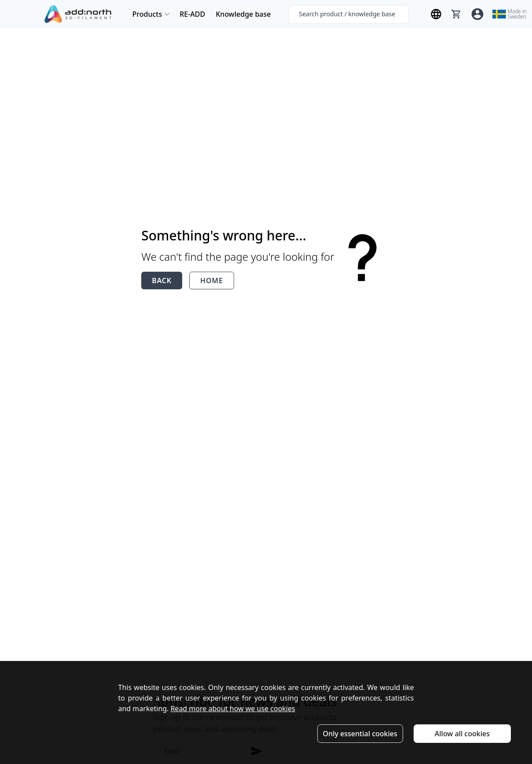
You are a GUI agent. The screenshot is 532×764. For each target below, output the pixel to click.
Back (162, 281)
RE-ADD (192, 14)
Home (212, 281)
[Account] (477, 14)
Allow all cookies (462, 734)
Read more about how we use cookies (233, 709)
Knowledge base (243, 14)
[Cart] (456, 14)
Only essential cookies (360, 734)
